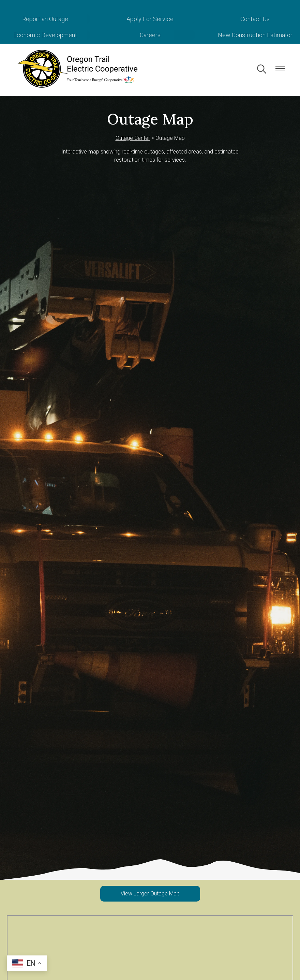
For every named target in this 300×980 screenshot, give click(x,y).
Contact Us (255, 19)
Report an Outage (45, 19)
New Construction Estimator (255, 35)
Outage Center (133, 138)
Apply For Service (150, 19)
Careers (150, 35)
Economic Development (45, 35)
